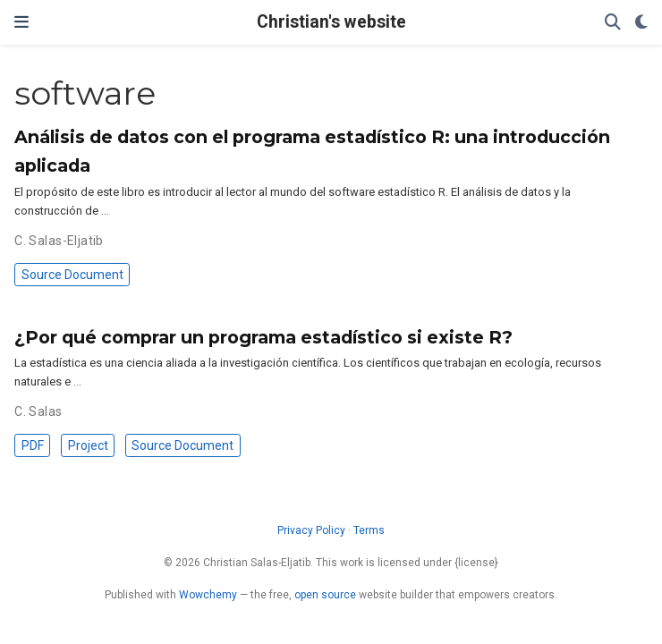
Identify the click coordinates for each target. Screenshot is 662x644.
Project (88, 445)
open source (325, 595)
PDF (33, 445)
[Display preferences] (641, 23)
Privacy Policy (311, 530)
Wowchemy (208, 595)
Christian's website (331, 22)
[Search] (613, 23)
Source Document (72, 275)
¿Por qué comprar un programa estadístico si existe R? (263, 337)
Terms (369, 530)
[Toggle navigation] (21, 22)
